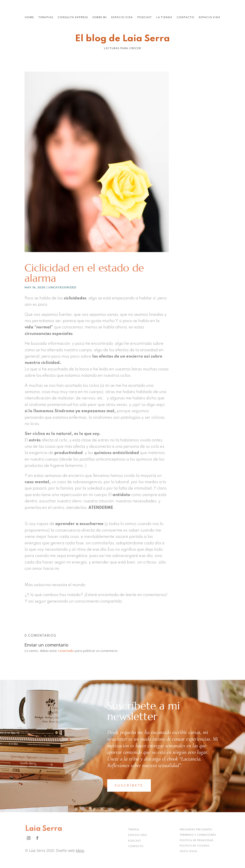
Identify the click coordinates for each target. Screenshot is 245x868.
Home (29, 17)
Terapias (46, 17)
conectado (66, 651)
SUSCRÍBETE (129, 785)
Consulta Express (73, 17)
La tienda (164, 17)
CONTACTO (136, 847)
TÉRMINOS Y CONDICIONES (198, 835)
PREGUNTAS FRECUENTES (196, 830)
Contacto (185, 17)
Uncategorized (62, 287)
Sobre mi (100, 17)
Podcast (145, 17)
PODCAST (135, 841)
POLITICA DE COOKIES (195, 846)
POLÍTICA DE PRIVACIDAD (197, 841)
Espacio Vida (122, 17)
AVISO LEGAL (189, 851)
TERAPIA (134, 830)
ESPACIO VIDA (138, 835)
